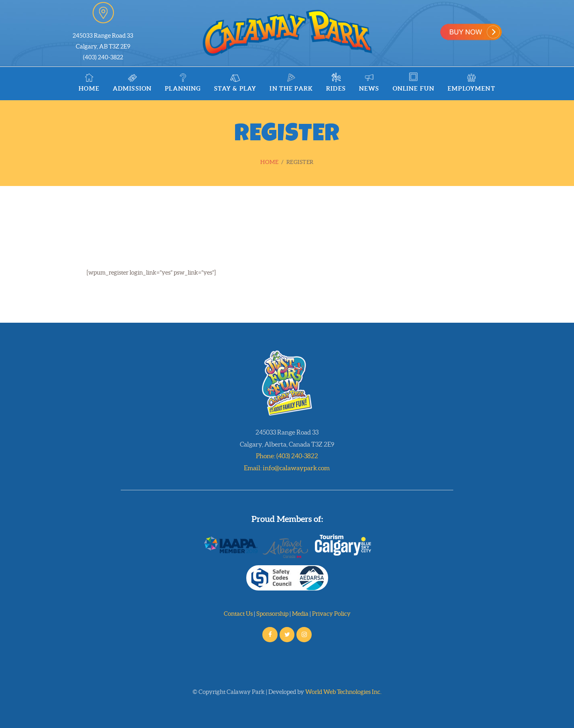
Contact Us (238, 614)
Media (300, 614)
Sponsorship (272, 614)
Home (269, 162)
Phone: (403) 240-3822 (287, 456)
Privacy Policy (331, 614)
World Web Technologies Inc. (343, 692)
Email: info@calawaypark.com (287, 468)
